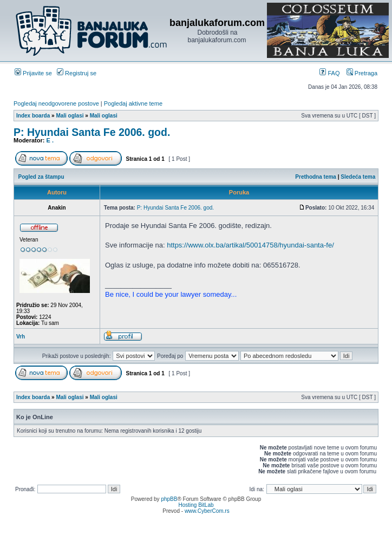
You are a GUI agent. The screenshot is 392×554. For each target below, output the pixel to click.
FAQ (329, 73)
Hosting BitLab (196, 505)
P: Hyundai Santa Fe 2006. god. (92, 132)
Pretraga (362, 73)
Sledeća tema (358, 177)
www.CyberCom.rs (207, 511)
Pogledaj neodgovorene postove (56, 103)
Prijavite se (33, 73)
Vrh (21, 337)
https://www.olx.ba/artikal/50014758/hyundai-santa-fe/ (250, 245)
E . (50, 140)
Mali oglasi (70, 116)
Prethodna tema (316, 177)
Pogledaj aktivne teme (133, 103)
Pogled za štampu (41, 177)
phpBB (169, 499)
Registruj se (77, 73)
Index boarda (33, 116)
